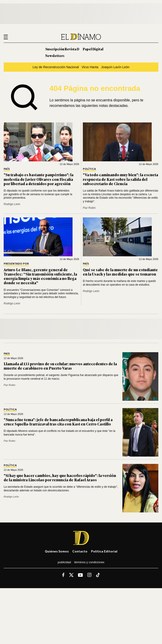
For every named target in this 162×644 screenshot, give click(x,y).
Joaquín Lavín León (115, 67)
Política (89, 169)
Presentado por (16, 264)
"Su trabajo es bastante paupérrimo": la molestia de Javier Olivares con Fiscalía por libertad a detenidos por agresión (39, 179)
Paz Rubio (89, 208)
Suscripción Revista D (62, 49)
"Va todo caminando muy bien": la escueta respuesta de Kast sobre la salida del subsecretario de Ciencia (120, 179)
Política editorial (104, 551)
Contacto (80, 551)
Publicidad (64, 562)
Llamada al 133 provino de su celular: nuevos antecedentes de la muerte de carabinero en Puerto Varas (60, 366)
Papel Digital (93, 49)
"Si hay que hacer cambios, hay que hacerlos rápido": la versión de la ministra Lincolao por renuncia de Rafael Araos (60, 478)
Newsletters (55, 55)
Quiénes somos (57, 551)
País (7, 169)
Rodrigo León (12, 204)
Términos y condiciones (89, 562)
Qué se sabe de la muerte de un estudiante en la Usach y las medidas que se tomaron (120, 272)
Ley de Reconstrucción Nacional (56, 67)
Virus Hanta (90, 67)
